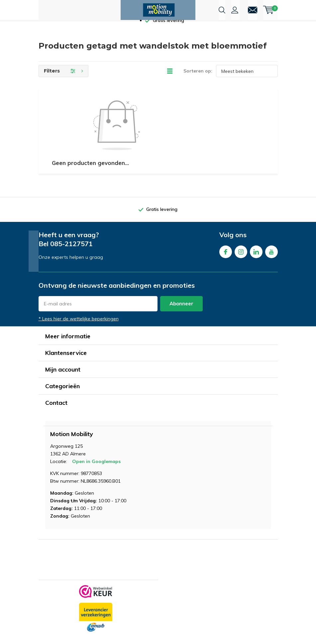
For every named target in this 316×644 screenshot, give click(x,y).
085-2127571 (71, 254)
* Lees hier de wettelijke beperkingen (79, 329)
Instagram (241, 261)
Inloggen (235, 10)
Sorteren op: (198, 82)
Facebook (226, 261)
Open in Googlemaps (96, 472)
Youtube (271, 261)
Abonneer (181, 314)
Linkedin (256, 261)
